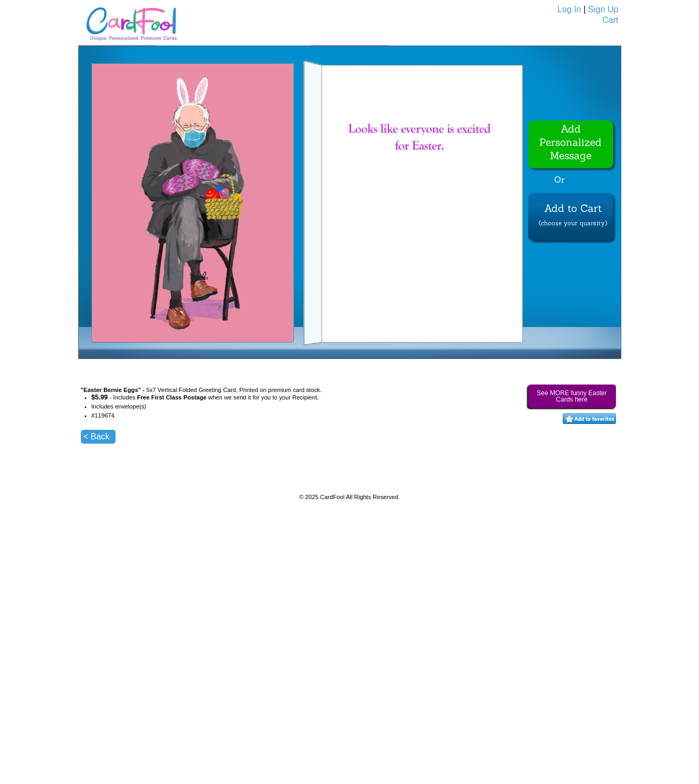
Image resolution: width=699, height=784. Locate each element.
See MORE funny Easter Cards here (571, 396)
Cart (610, 20)
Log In (569, 9)
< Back (97, 436)
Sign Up (603, 9)
